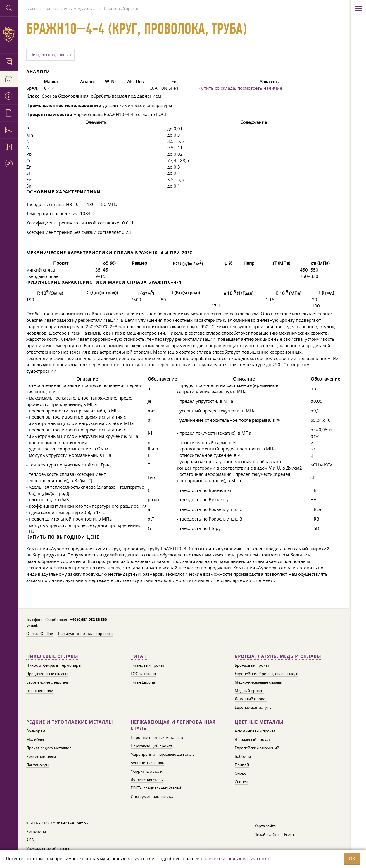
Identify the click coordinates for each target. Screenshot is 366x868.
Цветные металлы (259, 722)
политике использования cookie (235, 858)
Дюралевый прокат (252, 739)
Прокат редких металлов (49, 748)
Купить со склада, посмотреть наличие (240, 88)
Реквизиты (36, 831)
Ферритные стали (147, 771)
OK (352, 859)
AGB (30, 840)
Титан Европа (143, 682)
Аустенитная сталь (147, 763)
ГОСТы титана (143, 674)
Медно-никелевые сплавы (258, 682)
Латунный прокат (251, 699)
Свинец (241, 782)
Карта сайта (265, 826)
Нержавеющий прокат (151, 746)
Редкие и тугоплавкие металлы (70, 722)
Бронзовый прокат (252, 665)
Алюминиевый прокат (255, 731)
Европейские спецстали (48, 682)
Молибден (36, 739)
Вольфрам (36, 731)
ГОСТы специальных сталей (156, 788)
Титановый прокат (147, 665)
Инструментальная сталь (154, 796)
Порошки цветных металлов (157, 737)
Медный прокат (249, 691)
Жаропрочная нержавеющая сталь (163, 754)
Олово (241, 773)
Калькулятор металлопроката (85, 634)
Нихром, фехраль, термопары (54, 665)
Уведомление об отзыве (48, 848)
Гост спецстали (40, 691)
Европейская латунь (253, 707)
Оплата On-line (40, 634)
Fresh (289, 834)
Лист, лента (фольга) (50, 55)
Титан (139, 656)
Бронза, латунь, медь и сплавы (278, 656)
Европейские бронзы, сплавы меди (267, 674)
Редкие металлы (41, 756)
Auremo (9, 34)
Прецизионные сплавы (47, 674)
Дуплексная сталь (147, 780)
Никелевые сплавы (52, 656)
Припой (242, 765)
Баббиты (243, 756)
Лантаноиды (38, 765)
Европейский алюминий (257, 748)
